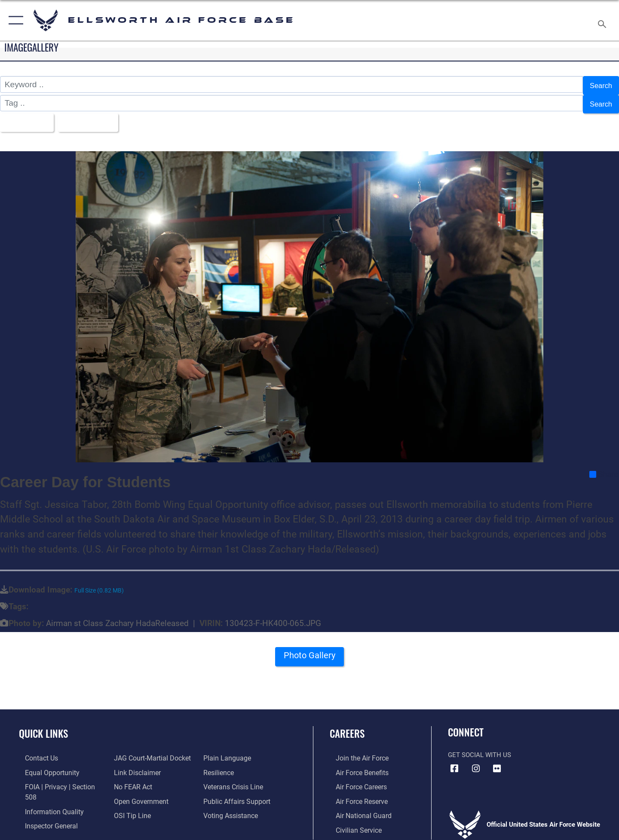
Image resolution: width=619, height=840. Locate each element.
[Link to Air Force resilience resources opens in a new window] (220, 766)
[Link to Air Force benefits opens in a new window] (355, 766)
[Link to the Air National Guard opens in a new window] (356, 808)
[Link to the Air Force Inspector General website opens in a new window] (44, 808)
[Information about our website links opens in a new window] (135, 766)
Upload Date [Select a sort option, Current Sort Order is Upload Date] (96, 118)
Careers (347, 727)
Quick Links (43, 727)
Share (604, 468)
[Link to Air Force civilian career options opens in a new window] (352, 822)
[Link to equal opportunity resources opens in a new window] (44, 766)
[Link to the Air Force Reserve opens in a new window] (355, 794)
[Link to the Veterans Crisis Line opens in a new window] (234, 780)
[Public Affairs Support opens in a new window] (236, 794)
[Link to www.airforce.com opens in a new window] (355, 752)
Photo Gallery (309, 652)
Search (599, 84)
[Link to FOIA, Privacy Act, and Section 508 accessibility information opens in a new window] (58, 780)
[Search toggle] (603, 20)
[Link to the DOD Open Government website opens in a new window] (138, 794)
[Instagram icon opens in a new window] (476, 763)
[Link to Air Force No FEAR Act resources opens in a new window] (131, 780)
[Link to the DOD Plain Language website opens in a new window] (227, 752)
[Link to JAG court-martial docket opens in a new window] (149, 752)
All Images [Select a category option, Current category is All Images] (27, 118)
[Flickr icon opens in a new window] (497, 763)
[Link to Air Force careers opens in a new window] (355, 780)
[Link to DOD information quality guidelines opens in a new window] (46, 794)
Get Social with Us (480, 749)
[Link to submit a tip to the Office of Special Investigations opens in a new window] (129, 808)
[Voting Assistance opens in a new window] (231, 808)
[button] (14, 20)
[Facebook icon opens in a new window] (454, 763)
